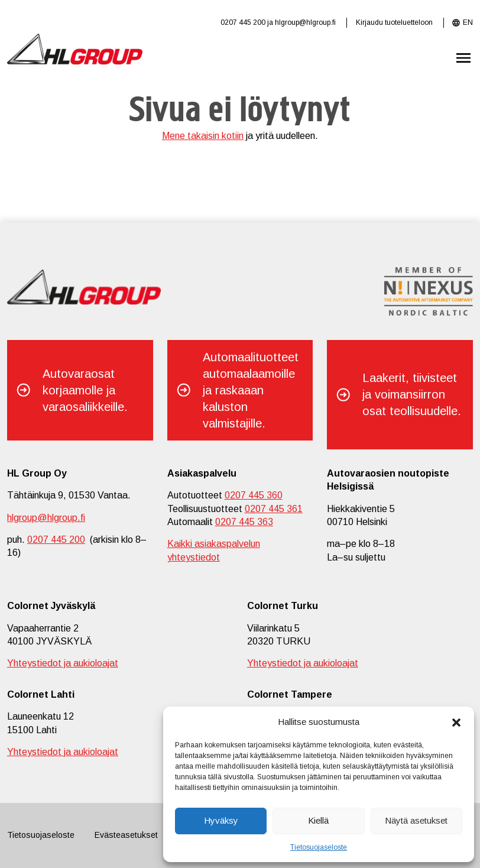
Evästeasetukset (126, 835)
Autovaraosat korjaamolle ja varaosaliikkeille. (85, 390)
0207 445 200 (243, 22)
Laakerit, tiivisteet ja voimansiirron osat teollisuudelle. (412, 394)
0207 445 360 (254, 495)
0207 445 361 (274, 509)
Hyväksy (221, 820)
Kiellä (318, 820)
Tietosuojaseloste (319, 847)
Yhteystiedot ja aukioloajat (63, 663)
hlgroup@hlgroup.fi (305, 22)
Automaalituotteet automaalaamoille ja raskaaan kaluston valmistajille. (251, 390)
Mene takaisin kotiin (203, 136)
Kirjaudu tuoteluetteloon (394, 22)
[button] (456, 721)
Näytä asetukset (416, 820)
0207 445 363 (244, 522)
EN (468, 22)
